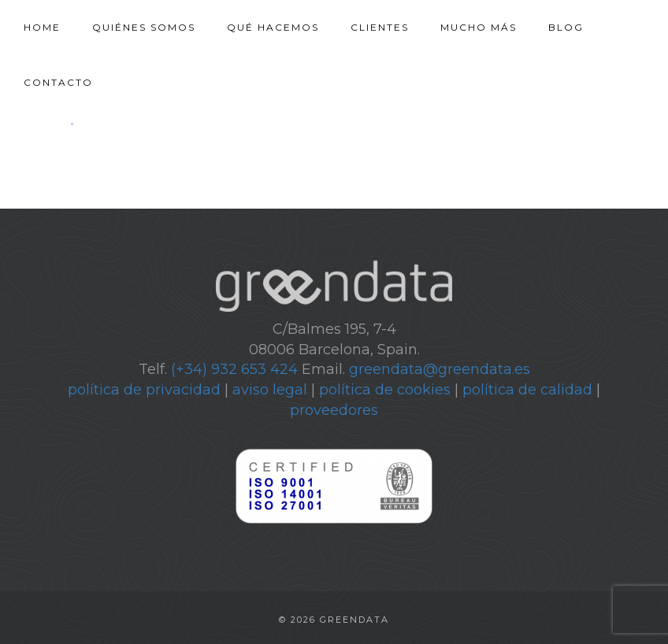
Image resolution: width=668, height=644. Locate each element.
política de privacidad (144, 390)
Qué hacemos (273, 27)
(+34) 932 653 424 (234, 369)
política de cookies (385, 390)
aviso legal (270, 390)
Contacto (58, 82)
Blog (566, 27)
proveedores (334, 410)
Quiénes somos (144, 27)
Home (42, 27)
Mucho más (479, 27)
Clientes (380, 27)
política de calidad (527, 390)
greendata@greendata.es (440, 369)
